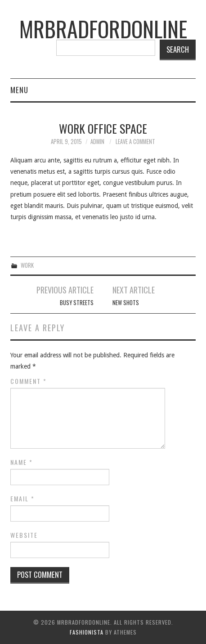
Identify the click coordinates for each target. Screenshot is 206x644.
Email (22, 499)
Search (178, 49)
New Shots (126, 303)
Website (24, 535)
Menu (19, 90)
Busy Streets (77, 303)
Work (27, 265)
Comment (29, 381)
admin (97, 142)
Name (22, 462)
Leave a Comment (135, 142)
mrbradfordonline (103, 29)
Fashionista (87, 632)
